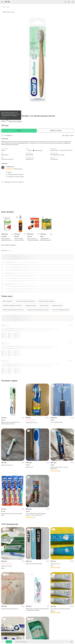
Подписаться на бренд (15, 121)
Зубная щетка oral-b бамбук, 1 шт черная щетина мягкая (11, 423)
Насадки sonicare (57, 306)
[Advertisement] (37, 197)
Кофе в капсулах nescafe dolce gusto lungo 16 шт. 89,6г (33, 239)
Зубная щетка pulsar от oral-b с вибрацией (60, 468)
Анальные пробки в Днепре (46, 301)
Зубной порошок (8, 301)
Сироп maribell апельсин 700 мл (19, 239)
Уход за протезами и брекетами (25, 301)
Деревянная (30, 159)
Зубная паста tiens (7, 566)
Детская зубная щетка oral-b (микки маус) (12, 514)
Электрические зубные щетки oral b (13, 310)
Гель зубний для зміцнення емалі (60, 609)
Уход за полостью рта (66, 150)
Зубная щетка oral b (7, 465)
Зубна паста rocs (55, 564)
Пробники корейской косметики (12, 306)
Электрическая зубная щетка (10, 609)
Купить (19, 131)
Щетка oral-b (30, 467)
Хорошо (4, 118)
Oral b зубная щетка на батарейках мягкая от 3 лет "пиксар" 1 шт (36, 514)
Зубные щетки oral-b (32, 423)
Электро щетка (44, 306)
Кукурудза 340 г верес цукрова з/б (46, 239)
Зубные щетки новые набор (34, 564)
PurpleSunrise (10, 167)
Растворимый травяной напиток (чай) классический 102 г (7, 239)
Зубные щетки (6, 7)
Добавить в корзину (56, 131)
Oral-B (3, 121)
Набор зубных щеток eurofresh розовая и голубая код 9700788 (37, 610)
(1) (6, 119)
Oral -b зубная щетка (57, 422)
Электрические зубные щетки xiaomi (38, 310)
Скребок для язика (31, 306)
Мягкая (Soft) (30, 155)
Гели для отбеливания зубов (61, 310)
